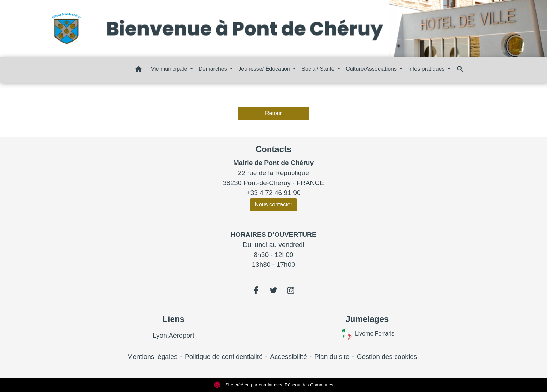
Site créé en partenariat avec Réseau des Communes (274, 385)
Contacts (274, 149)
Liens (174, 319)
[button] (138, 70)
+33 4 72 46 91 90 (273, 193)
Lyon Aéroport (174, 335)
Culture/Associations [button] (372, 69)
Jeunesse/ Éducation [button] (265, 69)
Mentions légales (152, 357)
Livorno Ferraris (367, 334)
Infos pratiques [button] (427, 69)
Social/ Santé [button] (319, 69)
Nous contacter (273, 205)
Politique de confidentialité (224, 357)
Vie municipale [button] (170, 69)
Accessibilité (289, 357)
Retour (273, 113)
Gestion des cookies (387, 357)
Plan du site (332, 357)
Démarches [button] (213, 69)
